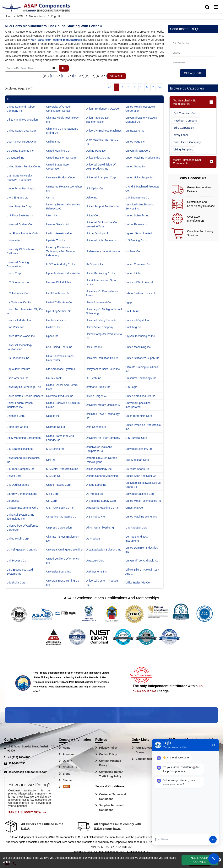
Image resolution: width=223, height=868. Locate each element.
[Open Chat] (214, 859)
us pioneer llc (95, 494)
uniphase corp (16, 416)
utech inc (52, 215)
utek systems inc (96, 572)
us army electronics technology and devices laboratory (61, 251)
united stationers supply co (142, 358)
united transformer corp (61, 158)
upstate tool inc (56, 240)
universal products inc (60, 396)
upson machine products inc (143, 158)
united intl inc (134, 273)
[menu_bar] (216, 7)
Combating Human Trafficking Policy (111, 774)
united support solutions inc (103, 206)
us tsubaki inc (15, 158)
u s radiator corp (136, 528)
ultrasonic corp (95, 561)
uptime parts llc (96, 151)
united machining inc (138, 347)
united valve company (100, 327)
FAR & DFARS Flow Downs (148, 750)
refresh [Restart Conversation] (214, 745)
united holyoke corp (19, 206)
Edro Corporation (184, 128)
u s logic (131, 387)
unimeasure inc (135, 131)
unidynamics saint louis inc (103, 369)
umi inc (51, 460)
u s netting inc (55, 449)
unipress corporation (59, 528)
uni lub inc (132, 311)
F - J (66, 76)
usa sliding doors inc (59, 347)
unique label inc (96, 485)
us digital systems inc (20, 151)
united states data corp (21, 131)
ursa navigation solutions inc (104, 550)
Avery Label (181, 135)
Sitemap (68, 780)
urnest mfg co (134, 508)
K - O (78, 76)
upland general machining (102, 476)
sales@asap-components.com (28, 772)
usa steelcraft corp (137, 460)
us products (93, 539)
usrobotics (13, 501)
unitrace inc (14, 240)
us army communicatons (22, 494)
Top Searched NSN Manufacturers (185, 102)
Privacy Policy (108, 748)
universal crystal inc (138, 320)
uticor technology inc (99, 469)
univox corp (14, 476)
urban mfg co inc (17, 427)
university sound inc (58, 572)
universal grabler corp (20, 224)
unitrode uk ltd (55, 427)
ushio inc (91, 198)
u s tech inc (93, 378)
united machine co (58, 151)
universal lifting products (101, 320)
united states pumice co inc (24, 166)
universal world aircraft (139, 282)
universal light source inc (102, 240)
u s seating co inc (137, 240)
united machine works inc (141, 517)
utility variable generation (22, 120)
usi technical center (19, 302)
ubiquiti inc (53, 416)
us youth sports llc (137, 469)
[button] (64, 68)
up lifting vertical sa (59, 311)
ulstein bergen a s (97, 396)
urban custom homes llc (141, 293)
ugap (129, 302)
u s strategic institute (20, 449)
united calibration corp (60, 302)
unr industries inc (57, 320)
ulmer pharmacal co (98, 302)
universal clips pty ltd (139, 449)
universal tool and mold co (142, 561)
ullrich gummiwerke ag (100, 528)
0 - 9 (47, 76)
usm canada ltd (96, 427)
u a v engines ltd (17, 198)
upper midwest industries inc (64, 273)
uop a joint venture (18, 369)
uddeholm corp (16, 583)
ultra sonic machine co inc (102, 508)
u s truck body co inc (60, 508)
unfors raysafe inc (137, 224)
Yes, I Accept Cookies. (200, 860)
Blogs (66, 774)
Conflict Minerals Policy (110, 763)
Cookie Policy (108, 754)
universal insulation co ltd (102, 358)
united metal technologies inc (143, 501)
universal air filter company (103, 438)
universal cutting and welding (64, 550)
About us (69, 754)
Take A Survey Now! (27, 812)
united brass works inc (21, 336)
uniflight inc (53, 142)
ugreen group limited (139, 233)
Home (66, 748)
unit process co (16, 561)
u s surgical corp (136, 438)
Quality (67, 761)
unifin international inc (60, 233)
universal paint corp (138, 151)
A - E (56, 76)
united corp (93, 215)
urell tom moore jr (57, 293)
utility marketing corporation (24, 438)
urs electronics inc (18, 358)
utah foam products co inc (23, 233)
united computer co (138, 264)
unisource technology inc (141, 378)
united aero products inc (140, 396)
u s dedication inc (18, 485)
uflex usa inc (94, 347)
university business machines (104, 131)
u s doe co (53, 476)
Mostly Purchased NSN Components (187, 162)
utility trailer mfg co (138, 583)
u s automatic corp (18, 293)
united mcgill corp (18, 539)
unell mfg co (133, 327)
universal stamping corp (101, 177)
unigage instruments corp (22, 508)
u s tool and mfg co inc (61, 264)
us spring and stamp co (61, 517)
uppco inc (52, 336)
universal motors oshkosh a (103, 405)
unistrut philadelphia (58, 282)
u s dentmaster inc (18, 282)
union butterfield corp (139, 416)
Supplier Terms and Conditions (112, 808)
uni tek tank (54, 378)
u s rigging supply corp (101, 501)
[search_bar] (207, 7)
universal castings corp (140, 494)
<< (109, 87)
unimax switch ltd (57, 224)
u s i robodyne (95, 517)
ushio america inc (17, 378)
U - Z (100, 76)
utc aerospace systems (60, 369)
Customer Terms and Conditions (113, 797)
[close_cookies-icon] (219, 860)
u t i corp (52, 494)
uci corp (51, 501)
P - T (89, 76)
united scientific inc (137, 215)
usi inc (50, 198)
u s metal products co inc (62, 469)
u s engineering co (137, 198)
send (213, 840)
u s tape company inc (20, 469)
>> (160, 87)
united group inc (136, 166)
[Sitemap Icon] (66, 787)
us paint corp (134, 251)
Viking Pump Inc (183, 149)
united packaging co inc (101, 273)
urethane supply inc (98, 387)
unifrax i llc (53, 327)
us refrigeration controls (22, 550)
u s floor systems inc (20, 215)
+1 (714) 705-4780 (19, 757)
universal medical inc (19, 320)
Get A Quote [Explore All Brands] (193, 73)
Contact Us (70, 767)
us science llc (95, 264)
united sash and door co (141, 476)
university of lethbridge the (24, 387)
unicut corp (14, 273)
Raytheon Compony (185, 121)
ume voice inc (15, 327)
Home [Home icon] (8, 16)
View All (117, 76)
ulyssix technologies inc (140, 336)
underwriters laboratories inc (104, 251)
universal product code (60, 177)
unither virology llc (98, 233)
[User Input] (181, 839)
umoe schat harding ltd (21, 188)
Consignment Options (150, 759)
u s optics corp (96, 188)
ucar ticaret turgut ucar (21, 142)
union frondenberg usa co (102, 109)
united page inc (135, 142)
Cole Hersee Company (187, 142)
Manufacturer (37, 16)
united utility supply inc (140, 177)
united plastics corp (58, 485)
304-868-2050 (17, 763)
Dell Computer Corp (185, 113)
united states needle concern (25, 396)
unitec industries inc (98, 158)
